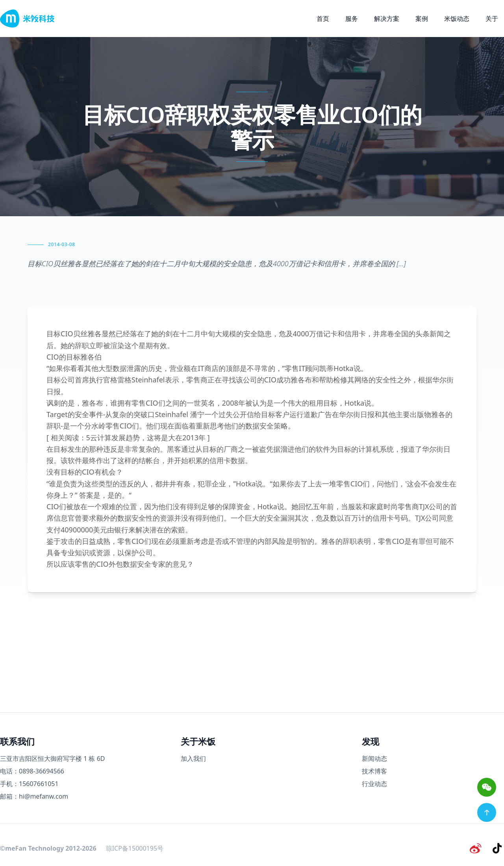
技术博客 (374, 771)
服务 (352, 19)
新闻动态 (374, 758)
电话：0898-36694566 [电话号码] (32, 771)
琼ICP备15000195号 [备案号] (135, 848)
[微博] (477, 848)
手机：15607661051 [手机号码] (29, 784)
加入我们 (193, 758)
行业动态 (374, 784)
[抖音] (498, 848)
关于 (492, 19)
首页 (323, 19)
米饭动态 (457, 19)
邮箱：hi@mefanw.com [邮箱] (34, 796)
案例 (422, 19)
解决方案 (387, 19)
